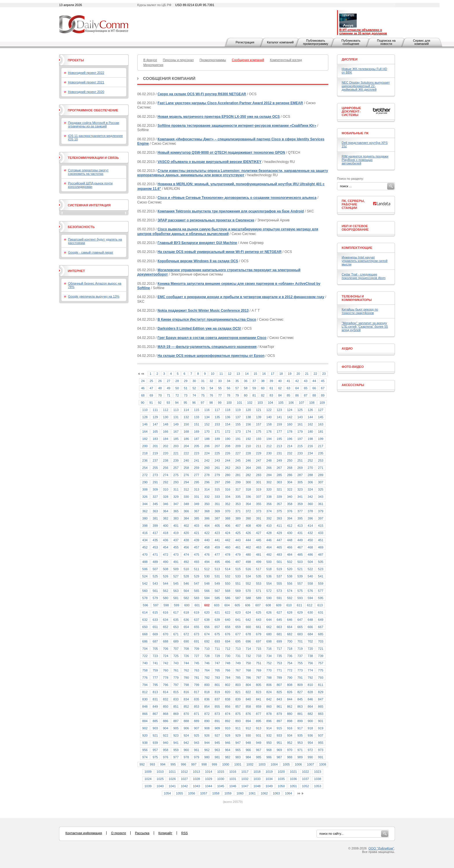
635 (176, 620)
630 (310, 612)
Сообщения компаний (169, 78)
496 (228, 562)
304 (290, 482)
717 (279, 649)
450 (310, 540)
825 (279, 692)
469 (321, 547)
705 (155, 649)
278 (207, 475)
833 (176, 699)
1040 (160, 786)
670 (166, 634)
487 (321, 555)
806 (269, 685)
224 (207, 453)
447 (279, 540)
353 (238, 504)
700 (290, 641)
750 (248, 663)
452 (145, 547)
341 (300, 497)
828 (310, 692)
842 (269, 699)
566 (207, 591)
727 (197, 656)
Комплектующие (357, 248)
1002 (250, 764)
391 (259, 518)
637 (197, 620)
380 (145, 518)
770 (269, 670)
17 (272, 374)
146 (145, 424)
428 (269, 533)
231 (279, 453)
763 (197, 670)
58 (246, 388)
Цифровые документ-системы (351, 111)
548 (207, 583)
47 (151, 388)
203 (176, 446)
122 (269, 410)
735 (279, 656)
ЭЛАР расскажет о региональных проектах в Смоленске (206, 220)
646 (290, 620)
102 (250, 403)
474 (186, 555)
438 (186, 540)
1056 (191, 793)
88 (314, 395)
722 (145, 656)
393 (279, 518)
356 (269, 504)
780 (186, 678)
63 (288, 388)
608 (268, 605)
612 (310, 605)
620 (207, 612)
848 (145, 706)
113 (176, 410)
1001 (238, 764)
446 (269, 540)
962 (207, 750)
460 (228, 547)
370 (228, 511)
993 (152, 764)
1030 (221, 779)
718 (290, 649)
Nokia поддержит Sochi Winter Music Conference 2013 (203, 311)
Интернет (76, 271)
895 (259, 721)
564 (186, 591)
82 (263, 395)
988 (290, 757)
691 (197, 641)
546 (186, 583)
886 (166, 721)
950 (269, 743)
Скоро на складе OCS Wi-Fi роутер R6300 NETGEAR (202, 94)
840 (248, 699)
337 (259, 497)
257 (176, 468)
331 (197, 497)
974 (145, 757)
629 (300, 612)
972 (310, 750)
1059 (228, 793)
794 (145, 685)
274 (166, 475)
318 (248, 489)
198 (310, 439)
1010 (160, 772)
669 (155, 634)
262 (228, 468)
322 (290, 489)
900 (310, 721)
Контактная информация (84, 833)
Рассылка (142, 833)
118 (228, 410)
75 (203, 395)
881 (300, 714)
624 (248, 612)
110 (145, 410)
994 (163, 764)
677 (238, 634)
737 (300, 656)
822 (248, 692)
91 (151, 403)
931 (259, 735)
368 (207, 511)
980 (207, 757)
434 (145, 540)
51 (186, 388)
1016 (233, 772)
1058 (216, 793)
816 (186, 692)
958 (166, 750)
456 (186, 547)
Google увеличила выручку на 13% (94, 296)
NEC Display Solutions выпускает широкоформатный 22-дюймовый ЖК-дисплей (366, 86)
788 (269, 678)
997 (194, 764)
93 (168, 403)
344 (145, 504)
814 (166, 692)
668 (145, 634)
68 (143, 395)
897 (279, 721)
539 (300, 576)
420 (186, 533)
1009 (148, 772)
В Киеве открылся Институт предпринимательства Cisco (207, 320)
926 (207, 735)
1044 (208, 786)
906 (186, 728)
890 (207, 721)
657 (217, 627)
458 (207, 547)
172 (228, 432)
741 (155, 663)
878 (269, 714)
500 (269, 562)
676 (228, 634)
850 (166, 706)
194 (269, 439)
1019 (269, 772)
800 (207, 685)
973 (321, 750)
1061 (252, 793)
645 (279, 620)
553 (259, 583)
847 (321, 699)
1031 (233, 779)
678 (248, 634)
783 (217, 678)
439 (197, 540)
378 (310, 511)
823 (259, 692)
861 (279, 706)
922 (166, 735)
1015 (221, 772)
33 (220, 381)
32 (211, 381)
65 (305, 388)
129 (155, 417)
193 (259, 439)
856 (228, 706)
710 (207, 649)
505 (321, 562)
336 (248, 497)
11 (221, 374)
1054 (167, 793)
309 (155, 489)
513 (217, 569)
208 (228, 446)
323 (300, 489)
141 (279, 417)
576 (310, 591)
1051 (293, 786)
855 (217, 706)
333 (217, 497)
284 (269, 475)
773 (300, 670)
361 (321, 504)
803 (238, 685)
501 (279, 562)
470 (145, 555)
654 (186, 627)
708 (186, 649)
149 (176, 424)
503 (300, 562)
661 (259, 627)
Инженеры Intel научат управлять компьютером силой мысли (365, 261)
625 (259, 612)
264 (248, 468)
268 (290, 468)
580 (166, 598)
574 (290, 591)
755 (300, 663)
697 (259, 641)
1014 (208, 772)
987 (279, 757)
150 (186, 424)
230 (269, 453)
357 (279, 504)
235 (321, 453)
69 (151, 395)
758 (145, 670)
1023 (318, 772)
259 (197, 468)
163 (321, 424)
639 (217, 620)
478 (228, 555)
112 (166, 410)
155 (238, 424)
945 (217, 743)
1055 (180, 793)
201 (155, 446)
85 (288, 395)
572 (269, 591)
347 (176, 504)
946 (228, 743)
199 (321, 439)
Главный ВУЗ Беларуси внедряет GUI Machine (197, 243)
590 (269, 598)
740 (145, 663)
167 (176, 432)
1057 (204, 793)
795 (155, 685)
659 (238, 627)
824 (269, 692)
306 (310, 482)
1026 (172, 779)
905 (176, 728)
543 (155, 583)
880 (290, 714)
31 (203, 381)
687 (155, 641)
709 (197, 649)
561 (155, 591)
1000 (226, 764)
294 (186, 482)
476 (207, 555)
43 (305, 381)
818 (207, 692)
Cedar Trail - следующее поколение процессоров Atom (364, 276)
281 (238, 475)
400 (166, 526)
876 (248, 714)
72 (177, 395)
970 (290, 750)
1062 (264, 793)
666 (310, 627)
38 (263, 381)
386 (207, 518)
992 (142, 764)
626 (269, 612)
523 (321, 569)
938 (145, 743)
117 (217, 410)
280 (228, 475)
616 (166, 612)
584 (207, 598)
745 (197, 663)
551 (238, 583)
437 (176, 540)
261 (217, 468)
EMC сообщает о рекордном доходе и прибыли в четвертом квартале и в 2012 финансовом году (241, 297)
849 (155, 706)
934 (290, 735)
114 (186, 410)
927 (217, 735)
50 (177, 388)
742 (166, 663)
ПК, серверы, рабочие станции (353, 204)
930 (248, 735)
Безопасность (81, 227)
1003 (262, 764)
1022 (305, 772)
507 (155, 569)
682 (290, 634)
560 (145, 591)
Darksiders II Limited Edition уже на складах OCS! (199, 329)
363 (155, 511)
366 (186, 511)
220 (166, 453)
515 (238, 569)
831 (155, 699)
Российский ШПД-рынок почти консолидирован (90, 185)
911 (238, 728)
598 (166, 605)
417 (155, 533)
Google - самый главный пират (91, 252)
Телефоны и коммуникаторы (357, 298)
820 (228, 692)
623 (238, 612)
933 (279, 735)
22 (315, 374)
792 (310, 678)
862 (290, 706)
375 (279, 511)
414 (310, 526)
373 (259, 511)
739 (321, 656)
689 (176, 641)
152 (207, 424)
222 (186, 453)
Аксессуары (353, 385)
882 (310, 714)
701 (300, 641)
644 (269, 620)
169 (197, 432)
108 (312, 403)
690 (186, 641)
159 (279, 424)
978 (186, 757)
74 (194, 395)
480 (248, 555)
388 (228, 518)
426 (248, 533)
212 (269, 446)
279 (217, 475)
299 (238, 482)
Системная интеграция (89, 205)
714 (248, 649)
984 (248, 757)
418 (166, 533)
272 (145, 475)
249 (279, 460)
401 (176, 526)
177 (279, 432)
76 (211, 395)
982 (228, 757)
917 (300, 728)
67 (323, 388)
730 (228, 656)
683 (300, 634)
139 (259, 417)
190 (228, 439)
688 (166, 641)
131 (176, 417)
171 (217, 432)
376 (290, 511)
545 (176, 583)
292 (166, 482)
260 (207, 468)
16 (264, 374)
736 (290, 656)
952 (290, 743)
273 (155, 475)
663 (279, 627)
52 (194, 388)
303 (279, 482)
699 (279, 641)
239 (176, 460)
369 (217, 511)
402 (186, 526)
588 (248, 598)
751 (259, 663)
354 (248, 504)
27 (169, 381)
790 (290, 678)
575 (300, 591)
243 (217, 460)
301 (259, 482)
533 (238, 576)
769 (259, 670)
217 (321, 446)
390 (248, 518)
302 (269, 482)
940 (166, 743)
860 (269, 706)
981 (217, 757)
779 (176, 678)
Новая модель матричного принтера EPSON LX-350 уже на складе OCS (219, 117)
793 (321, 678)
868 (166, 714)
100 (229, 403)
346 (166, 504)
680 (269, 634)
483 (279, 555)
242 (207, 460)
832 (166, 699)
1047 (245, 786)
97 (202, 403)
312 (186, 489)
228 (248, 453)
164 (145, 432)
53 (203, 388)
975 (155, 757)
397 (321, 518)
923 (176, 735)
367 (197, 511)
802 (228, 685)
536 (269, 576)
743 (176, 663)
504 (310, 562)
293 (176, 482)
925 (197, 735)
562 (166, 591)
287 (300, 475)
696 (248, 641)
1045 (221, 786)
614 (145, 612)
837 (217, 699)
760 (166, 670)
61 (271, 388)
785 (238, 678)
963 (217, 750)
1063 (276, 793)
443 (238, 540)
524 (145, 576)
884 (145, 721)
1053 (318, 786)
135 (217, 417)
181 (321, 432)
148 (166, 424)
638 (207, 620)
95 (185, 403)
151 (197, 424)
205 (197, 446)
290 (145, 482)
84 (280, 395)
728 (207, 656)
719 (300, 649)
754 (290, 663)
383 (176, 518)
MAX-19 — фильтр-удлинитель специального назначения (207, 347)
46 (143, 388)
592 (290, 598)
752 (269, 663)
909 (217, 728)
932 (269, 735)
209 (238, 446)
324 (310, 489)
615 (155, 612)
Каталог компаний (280, 42)
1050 (281, 786)
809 (300, 685)
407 (238, 526)
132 (186, 417)
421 (197, 533)
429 (279, 533)
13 (238, 374)
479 (238, 555)
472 (166, 555)
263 (238, 468)
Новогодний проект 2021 (86, 82)
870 (186, 714)
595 (321, 598)
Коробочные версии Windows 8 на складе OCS (198, 261)
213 (279, 446)
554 (269, 583)
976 (166, 757)
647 (300, 620)
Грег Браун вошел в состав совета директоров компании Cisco (212, 338)
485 (300, 555)
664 (290, 627)
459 (217, 547)
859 (259, 706)
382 (166, 518)
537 (279, 576)
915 (279, 728)
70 (160, 395)
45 (323, 381)
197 (300, 439)
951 (279, 743)
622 (228, 612)
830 (145, 699)
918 (310, 728)
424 (228, 533)
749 (238, 663)
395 (300, 518)
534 (248, 576)
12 (230, 374)
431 (300, 533)
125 (300, 410)
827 (300, 692)
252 (310, 460)
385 (197, 518)
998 (204, 764)
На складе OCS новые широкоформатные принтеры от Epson (211, 356)
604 (227, 605)
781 (197, 678)
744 (186, 663)
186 (186, 439)
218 (145, 453)
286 (290, 475)
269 (300, 468)
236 (145, 460)
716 (269, 649)
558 (310, 583)
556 (290, 583)
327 (155, 497)
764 (207, 670)
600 (187, 605)
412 (290, 526)
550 (228, 583)
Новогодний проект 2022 (86, 73)
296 (207, 482)
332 (207, 497)
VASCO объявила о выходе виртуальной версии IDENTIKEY (209, 162)
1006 (298, 764)
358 (290, 504)
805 (259, 685)
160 (290, 424)
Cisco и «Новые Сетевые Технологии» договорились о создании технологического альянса (237, 198)
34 (228, 381)
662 (269, 627)
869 (176, 714)
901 (321, 721)
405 (217, 526)
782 (207, 678)
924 (186, 735)
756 (310, 663)
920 (145, 735)
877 (259, 714)
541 (321, 576)
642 (248, 620)
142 (290, 417)
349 (197, 504)
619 (197, 612)
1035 (281, 779)
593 (300, 598)
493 (197, 562)
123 (279, 410)
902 (145, 728)
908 (207, 728)
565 (197, 591)
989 (300, 757)
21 (307, 374)
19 (290, 374)
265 (259, 468)
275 (176, 475)
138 (248, 417)
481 (259, 555)
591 (279, 598)
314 (207, 489)
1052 (305, 786)
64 (297, 388)
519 (279, 569)
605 (237, 605)
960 (186, 750)
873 (217, 714)
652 (166, 627)
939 (155, 743)
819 (217, 692)
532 (228, 576)
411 (279, 526)
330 (186, 497)
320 (269, 489)
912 (248, 728)
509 (176, 569)
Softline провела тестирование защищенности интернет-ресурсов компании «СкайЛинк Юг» (237, 126)
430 (290, 533)
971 (300, 750)
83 (271, 395)
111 (155, 410)
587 (238, 598)
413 (300, 526)
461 (238, 547)
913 (259, 728)
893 (238, 721)
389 (238, 518)
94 (177, 403)
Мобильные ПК (355, 133)
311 (176, 489)
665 (300, 627)
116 (207, 410)
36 (246, 381)
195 (279, 439)
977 (176, 757)
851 (176, 706)
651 (155, 627)
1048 (257, 786)
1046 (233, 786)
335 (238, 497)
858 (248, 706)
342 (310, 497)
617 (176, 612)
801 (217, 685)
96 (194, 403)
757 (321, 663)
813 (155, 692)
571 (259, 591)
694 (228, 641)
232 (290, 453)
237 (155, 460)
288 (310, 475)
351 (217, 504)
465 (279, 547)
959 (176, 750)
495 (217, 562)
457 (197, 547)
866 (145, 714)
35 (237, 381)
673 (197, 634)
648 (310, 620)
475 (197, 555)
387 (217, 518)
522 (310, 569)
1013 (196, 772)
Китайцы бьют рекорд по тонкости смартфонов (360, 311)
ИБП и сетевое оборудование (355, 228)
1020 (281, 772)
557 (300, 583)
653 (176, 627)
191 (238, 439)
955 (321, 743)
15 (255, 374)
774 (310, 670)
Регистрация (245, 42)
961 (197, 750)
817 (197, 692)
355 (259, 504)
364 (166, 511)
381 (155, 518)
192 (248, 439)
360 (310, 504)
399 (155, 526)
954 (310, 743)
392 (269, 518)
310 (166, 489)
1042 (184, 786)
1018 (257, 772)
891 (217, 721)
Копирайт (165, 833)
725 (176, 656)
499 (259, 562)
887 (176, 721)
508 (166, 569)
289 (321, 475)
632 (145, 620)
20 (298, 374)
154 (228, 424)
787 (259, 678)
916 (290, 728)
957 (155, 750)
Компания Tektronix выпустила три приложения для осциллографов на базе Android (231, 211)
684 (310, 634)
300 (248, 482)
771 (279, 670)
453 (155, 547)
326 (145, 497)
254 (145, 468)
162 (310, 424)
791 (300, 678)
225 (217, 453)
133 (197, 417)
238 (166, 460)
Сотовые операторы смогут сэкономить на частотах (88, 172)
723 (155, 656)
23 (324, 374)
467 (300, 547)
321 (279, 489)
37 (254, 381)
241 (197, 460)
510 (186, 569)
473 (176, 555)
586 (228, 598)
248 (269, 460)
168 (186, 432)
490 (166, 562)
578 (145, 598)
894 (248, 721)
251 (300, 460)
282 (248, 475)
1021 (293, 772)
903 (155, 728)
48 (160, 388)
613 (320, 605)
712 (228, 649)
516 (248, 569)
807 (279, 685)
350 (207, 504)
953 (300, 743)
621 (217, 612)
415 (321, 526)
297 (217, 482)
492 (186, 562)
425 (238, 533)
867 (155, 714)
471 (155, 555)
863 (300, 706)
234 (310, 453)
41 (288, 381)
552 (248, 583)
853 (197, 706)
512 (207, 569)
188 (207, 439)
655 (197, 627)
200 (145, 446)
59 (254, 388)
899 (300, 721)
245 (238, 460)
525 (155, 576)
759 (155, 670)
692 (207, 641)
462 (248, 547)
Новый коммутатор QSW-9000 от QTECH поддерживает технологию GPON (221, 153)
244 (228, 460)
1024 (148, 779)
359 (300, 504)
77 (220, 395)
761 (176, 670)
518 (269, 569)
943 (197, 743)
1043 (196, 786)
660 (248, 627)
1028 (196, 779)
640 (228, 620)
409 (259, 526)
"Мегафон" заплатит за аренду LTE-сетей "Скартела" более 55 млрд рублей (365, 326)
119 (238, 410)
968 (269, 750)
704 (145, 649)
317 (238, 489)
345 (155, 504)
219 (155, 453)
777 (155, 678)
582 (186, 598)
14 (247, 374)
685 (321, 634)
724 (166, 656)
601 (197, 605)
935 (300, 735)
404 (207, 526)
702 (310, 641)
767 (238, 670)
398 (145, 526)
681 (279, 634)
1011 (172, 772)
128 (145, 417)
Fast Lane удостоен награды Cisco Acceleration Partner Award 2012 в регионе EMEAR (230, 103)
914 (269, 728)
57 (237, 388)
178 (290, 432)
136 (228, 417)
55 (220, 388)
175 (259, 432)
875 (238, 714)
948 (248, 743)
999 (215, 764)
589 (259, 598)
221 (176, 453)
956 (145, 750)
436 (166, 540)
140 (269, 417)
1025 (160, 779)
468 (310, 547)
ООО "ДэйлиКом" (381, 848)
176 (269, 432)
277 (197, 475)
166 (166, 432)
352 (228, 504)
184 (166, 439)
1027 (184, 779)
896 (269, 721)
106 (291, 403)
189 (217, 439)
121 (259, 410)
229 (259, 453)
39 (271, 381)
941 (176, 743)
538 (290, 576)
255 (155, 468)
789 (279, 678)
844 (290, 699)
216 (310, 446)
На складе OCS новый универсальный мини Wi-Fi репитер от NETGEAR (219, 252)
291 (155, 482)
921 (155, 735)
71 (169, 395)
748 (228, 663)
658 (228, 627)
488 (145, 562)
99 (220, 403)
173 (238, 432)
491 (176, 562)
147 (155, 424)
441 (217, 540)
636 (186, 620)
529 (197, 576)
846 (310, 699)
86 (297, 395)
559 (321, 583)
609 (279, 605)
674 (207, 634)
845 (300, 699)
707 (176, 649)
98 (211, 403)
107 (301, 403)
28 (177, 381)
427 (259, 533)
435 (155, 540)
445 (259, 540)
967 (259, 750)
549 (217, 583)
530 (207, 576)
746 (207, 663)
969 (279, 750)
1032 (245, 779)
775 (321, 670)
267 (279, 468)
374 (269, 511)
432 (310, 533)
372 (248, 511)
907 (197, 728)
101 (239, 403)
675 (217, 634)
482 (269, 555)
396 (310, 518)
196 (290, 439)
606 (248, 605)
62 (280, 388)
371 (238, 511)
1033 (257, 779)
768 (248, 670)
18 (281, 374)
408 (248, 526)
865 (321, 706)
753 (279, 663)
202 (166, 446)
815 (176, 692)
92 (160, 403)
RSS (185, 833)
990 (310, 757)
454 (166, 547)
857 (238, 706)
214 (290, 446)
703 (321, 641)
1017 (245, 772)
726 (186, 656)
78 (228, 395)
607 (258, 605)
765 (217, 670)
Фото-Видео (353, 367)
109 (322, 403)
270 (310, 468)
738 (310, 656)
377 (300, 511)
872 (207, 714)
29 (186, 381)
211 (259, 446)
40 (280, 381)
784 (228, 678)
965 (238, 750)
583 (197, 598)
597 (156, 605)
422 (207, 533)
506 (145, 569)
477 (217, 555)
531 (217, 576)
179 (300, 432)
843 (279, 699)
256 (166, 468)
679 (259, 634)
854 (207, 706)
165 (155, 432)
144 (310, 417)
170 (207, 432)
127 (321, 410)
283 (259, 475)
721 (321, 649)
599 (176, 605)
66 (314, 388)
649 (321, 620)
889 (197, 721)
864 (310, 706)
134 (207, 417)
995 (173, 764)
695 (238, 641)
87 (305, 395)
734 (269, 656)
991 (321, 757)
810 (310, 685)
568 (228, 591)
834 (186, 699)
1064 (288, 793)
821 (238, 692)
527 (176, 576)
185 (176, 439)
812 (145, 692)
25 (151, 381)
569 (238, 591)
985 (259, 757)
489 (155, 562)
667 (321, 627)
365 (176, 511)
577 (321, 591)
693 (217, 641)
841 (259, 699)
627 (279, 612)
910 (228, 728)
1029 (208, 779)
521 (300, 569)
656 (207, 627)
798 (186, 685)
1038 (318, 779)
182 (145, 439)
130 (166, 417)
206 (207, 446)
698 (269, 641)
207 (217, 446)
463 (259, 547)
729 (217, 656)
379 (321, 511)
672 (186, 634)
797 (176, 685)
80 (246, 395)
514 (228, 569)
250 (290, 460)
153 (217, 424)
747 (217, 663)
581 (176, 598)
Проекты (76, 60)
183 (155, 439)
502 (290, 562)
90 (142, 403)
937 (321, 735)
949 (259, 743)
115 (197, 410)
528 (186, 576)
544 (166, 583)
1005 (286, 764)
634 (166, 620)
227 (238, 453)
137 (238, 417)
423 (217, 533)
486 (310, 555)
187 (197, 439)
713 (238, 649)
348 (186, 504)
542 (145, 583)
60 (263, 388)
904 (166, 728)
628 (290, 612)
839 (238, 699)
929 (238, 735)
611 (299, 605)
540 (310, 576)
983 (238, 757)
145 (321, 417)
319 (259, 489)
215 (300, 446)
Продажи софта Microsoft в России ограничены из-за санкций (94, 124)
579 (155, 598)
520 (290, 569)
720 (310, 649)
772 (290, 670)
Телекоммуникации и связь (93, 158)
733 (259, 656)
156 (248, 424)
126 (310, 410)
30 (194, 381)
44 (314, 381)
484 (290, 555)
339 (279, 497)
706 (166, 649)
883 (321, 714)
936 (310, 735)
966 (248, 750)
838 (228, 699)
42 (297, 381)
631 (321, 612)
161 (300, 424)
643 (259, 620)
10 (213, 374)
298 (228, 482)
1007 (310, 764)
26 (160, 381)
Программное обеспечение (93, 110)
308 (145, 489)
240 (186, 460)
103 (260, 403)
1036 (293, 779)
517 (259, 569)
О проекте (118, 833)
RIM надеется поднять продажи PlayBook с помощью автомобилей (365, 160)
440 (207, 540)
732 (248, 656)
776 (145, 678)
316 (228, 489)
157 (259, 424)
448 (290, 540)
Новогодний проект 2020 (86, 92)
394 (290, 518)
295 (197, 482)
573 (279, 591)
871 (197, 714)
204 (186, 446)
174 (248, 432)
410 (269, 526)
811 (321, 685)
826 (290, 692)
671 (176, 634)
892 (228, 721)
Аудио (347, 348)
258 (186, 468)
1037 (305, 779)
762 (186, 670)
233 (300, 453)
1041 (172, 786)
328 (166, 497)
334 (228, 497)
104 (270, 403)
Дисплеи (350, 59)
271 (321, 468)
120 (248, 410)
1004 (274, 764)
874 (228, 714)
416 (145, 533)
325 (321, 489)
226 (228, 453)
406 (228, 526)
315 (217, 489)
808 (290, 685)
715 (259, 649)
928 (228, 735)
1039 (148, 786)
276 (186, 475)
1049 (269, 786)
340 (290, 497)
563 (176, 591)
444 (248, 540)
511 (197, 569)
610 (289, 605)
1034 (269, 779)
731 (238, 656)
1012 (184, 772)
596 (145, 605)
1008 (323, 764)
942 (186, 743)
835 (197, 699)
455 (176, 547)
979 (197, 757)
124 (290, 410)
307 (321, 482)
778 (166, 678)
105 (281, 403)
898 (290, 721)
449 (300, 540)
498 (248, 562)
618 (186, 612)
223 (197, 453)
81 (254, 395)
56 (228, 388)
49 (169, 388)
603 (217, 605)
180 (310, 432)
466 (290, 547)
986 (269, 757)
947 (238, 743)
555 (279, 583)
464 (269, 547)
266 (269, 468)
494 (207, 562)
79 (237, 395)
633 (155, 620)
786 (248, 678)
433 (321, 533)
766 (228, 670)
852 (186, 706)
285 (279, 475)
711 (217, 649)
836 (207, 699)
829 (321, 692)
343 (321, 497)
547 (197, 583)
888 (186, 721)
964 (228, 750)
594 (310, 598)
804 (248, 685)
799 (197, 685)
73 (186, 395)
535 (259, 576)
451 (321, 540)
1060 (240, 793)
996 (183, 764)
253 (321, 460)
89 (323, 395)
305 (300, 482)
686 (145, 641)
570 (248, 591)
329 (176, 497)
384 (186, 518)
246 (248, 460)
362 (145, 511)
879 (279, 714)
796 (166, 685)
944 (207, 743)
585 (217, 598)
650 (145, 627)
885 (155, 721)
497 (238, 562)
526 (166, 576)
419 (176, 533)
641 (238, 620)
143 (300, 417)
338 (269, 497)
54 (211, 388)
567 (217, 591)
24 (143, 381)
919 (321, 728)
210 (248, 446)
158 (269, 424)
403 (197, 526)
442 (228, 540)
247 (259, 460)
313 (197, 489)
